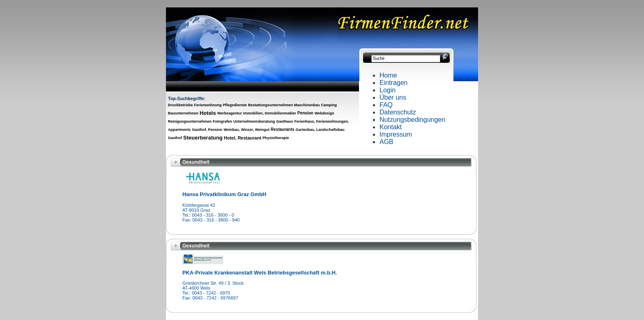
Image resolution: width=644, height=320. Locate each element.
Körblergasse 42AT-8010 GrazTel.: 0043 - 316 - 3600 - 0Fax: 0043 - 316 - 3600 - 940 (211, 213)
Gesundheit (196, 162)
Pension (305, 113)
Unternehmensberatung (254, 121)
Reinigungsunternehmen (190, 121)
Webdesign (324, 113)
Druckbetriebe (181, 105)
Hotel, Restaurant (243, 138)
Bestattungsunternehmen (270, 105)
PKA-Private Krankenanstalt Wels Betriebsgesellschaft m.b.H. (260, 273)
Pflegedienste (235, 105)
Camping (329, 105)
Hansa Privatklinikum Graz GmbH (224, 194)
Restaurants (283, 129)
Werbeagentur (230, 113)
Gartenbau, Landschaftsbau (320, 130)
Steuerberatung (203, 138)
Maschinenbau (307, 105)
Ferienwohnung (208, 105)
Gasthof (175, 138)
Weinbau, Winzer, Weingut (246, 130)
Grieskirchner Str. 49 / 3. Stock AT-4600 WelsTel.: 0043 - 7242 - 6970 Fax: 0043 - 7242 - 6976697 (213, 290)
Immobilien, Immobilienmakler (270, 113)
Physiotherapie (276, 138)
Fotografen (222, 121)
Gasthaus (284, 121)
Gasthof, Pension (207, 130)
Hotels (208, 113)
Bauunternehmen (183, 113)
